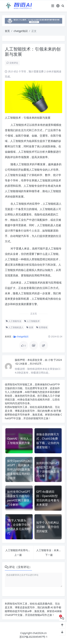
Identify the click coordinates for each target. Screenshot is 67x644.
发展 (30, 327)
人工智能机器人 (15, 327)
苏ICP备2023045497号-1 (33, 637)
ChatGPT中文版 (14, 615)
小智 (51, 360)
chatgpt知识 (21, 31)
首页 (7, 31)
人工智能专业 (14, 321)
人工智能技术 (32, 321)
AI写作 (19, 384)
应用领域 (42, 327)
